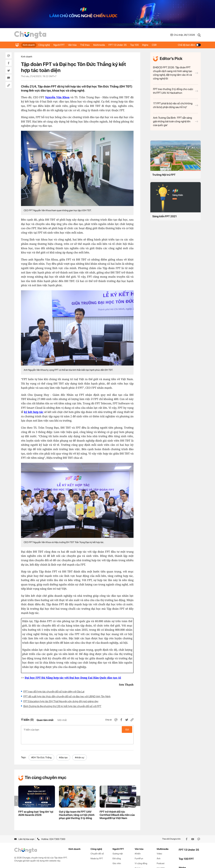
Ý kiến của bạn (77, 730)
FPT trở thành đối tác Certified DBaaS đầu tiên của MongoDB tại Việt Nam (117, 804)
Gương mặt (118, 843)
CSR (169, 45)
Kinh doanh (29, 45)
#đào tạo (63, 747)
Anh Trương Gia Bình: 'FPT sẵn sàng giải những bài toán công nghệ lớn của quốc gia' (176, 121)
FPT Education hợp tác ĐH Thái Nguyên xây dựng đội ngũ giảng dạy (61, 701)
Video (159, 843)
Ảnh (159, 848)
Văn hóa (78, 45)
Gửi (127, 730)
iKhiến (138, 843)
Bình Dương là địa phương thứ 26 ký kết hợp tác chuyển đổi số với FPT (62, 706)
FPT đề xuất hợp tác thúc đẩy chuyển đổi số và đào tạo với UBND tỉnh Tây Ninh (67, 696)
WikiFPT (161, 858)
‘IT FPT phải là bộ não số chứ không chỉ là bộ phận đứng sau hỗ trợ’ (176, 105)
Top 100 (146, 45)
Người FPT (63, 45)
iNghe (158, 45)
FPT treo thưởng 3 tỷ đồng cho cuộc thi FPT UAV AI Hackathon (176, 91)
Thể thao (92, 45)
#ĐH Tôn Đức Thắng (41, 747)
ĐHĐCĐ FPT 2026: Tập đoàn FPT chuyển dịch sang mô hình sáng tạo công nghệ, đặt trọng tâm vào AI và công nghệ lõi (176, 73)
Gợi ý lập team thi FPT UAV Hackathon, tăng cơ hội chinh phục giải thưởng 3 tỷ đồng (77, 804)
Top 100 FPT (186, 848)
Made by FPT (97, 848)
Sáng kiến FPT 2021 (165, 216)
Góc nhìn (117, 853)
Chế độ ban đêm (189, 45)
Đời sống (117, 848)
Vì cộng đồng (141, 853)
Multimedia (107, 45)
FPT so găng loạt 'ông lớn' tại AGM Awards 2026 (36, 803)
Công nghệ (46, 45)
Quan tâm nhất (45, 720)
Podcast (161, 853)
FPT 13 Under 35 (127, 45)
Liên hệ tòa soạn (24, 828)
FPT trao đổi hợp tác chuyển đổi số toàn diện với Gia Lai (54, 692)
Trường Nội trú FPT (164, 175)
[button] (138, 790)
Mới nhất (62, 720)
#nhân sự (80, 747)
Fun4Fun (139, 848)
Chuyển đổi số (97, 843)
